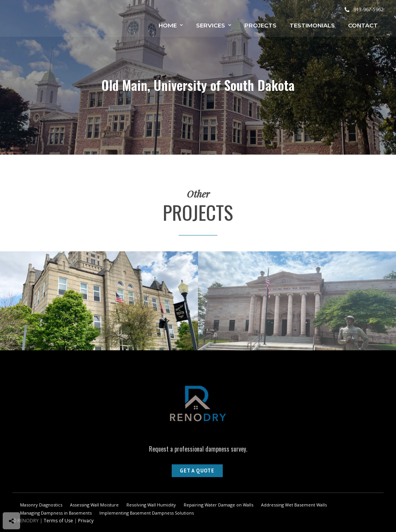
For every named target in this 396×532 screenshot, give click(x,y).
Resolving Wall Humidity (151, 505)
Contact (363, 25)
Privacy (86, 521)
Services (211, 25)
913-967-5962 (364, 9)
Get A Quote (197, 471)
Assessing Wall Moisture (94, 505)
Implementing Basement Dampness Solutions (147, 513)
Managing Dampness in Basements (56, 513)
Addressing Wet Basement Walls (294, 505)
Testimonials (312, 25)
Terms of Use (58, 521)
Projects (260, 25)
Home (168, 25)
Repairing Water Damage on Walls (218, 505)
